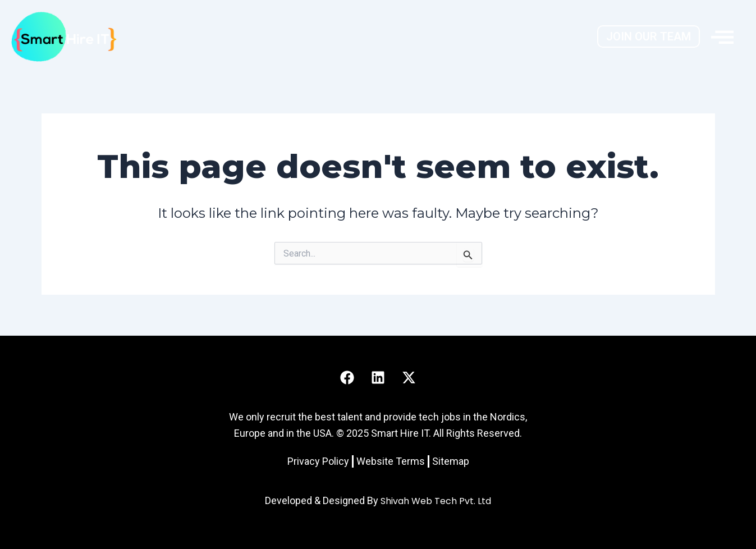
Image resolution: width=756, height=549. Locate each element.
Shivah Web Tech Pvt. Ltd (436, 501)
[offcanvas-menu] (722, 36)
